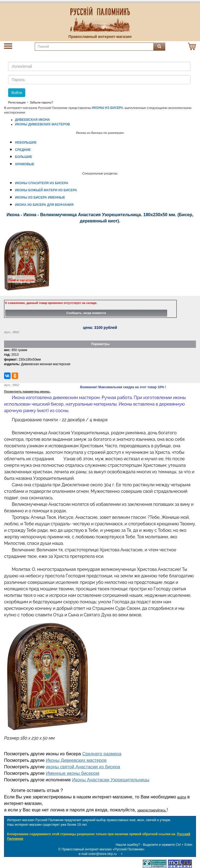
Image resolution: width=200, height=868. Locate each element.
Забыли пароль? (41, 102)
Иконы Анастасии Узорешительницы (111, 780)
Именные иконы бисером (73, 773)
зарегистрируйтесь (152, 810)
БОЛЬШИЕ (23, 157)
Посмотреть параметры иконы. (27, 391)
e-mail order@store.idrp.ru (98, 854)
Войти (17, 93)
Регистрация (17, 102)
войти (182, 797)
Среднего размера (102, 754)
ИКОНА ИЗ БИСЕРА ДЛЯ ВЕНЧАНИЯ (44, 205)
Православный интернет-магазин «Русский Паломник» (103, 849)
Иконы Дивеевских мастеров (76, 760)
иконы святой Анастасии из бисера (83, 767)
